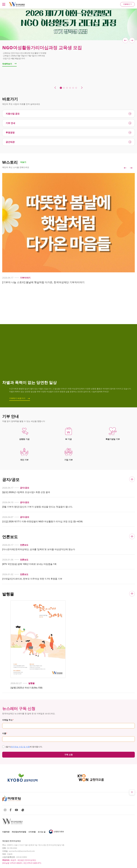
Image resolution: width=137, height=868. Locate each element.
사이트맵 (32, 832)
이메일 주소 (8, 720)
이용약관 (6, 832)
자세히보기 (9, 64)
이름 (5, 733)
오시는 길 (42, 832)
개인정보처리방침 (19, 832)
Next (131, 168)
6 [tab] (76, 88)
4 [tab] (70, 88)
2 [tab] (64, 88)
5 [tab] (73, 88)
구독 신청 (68, 755)
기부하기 (127, 4)
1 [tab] (61, 88)
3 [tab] (67, 88)
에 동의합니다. (22, 747)
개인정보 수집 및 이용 (20, 747)
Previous (125, 168)
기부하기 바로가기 (17, 398)
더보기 (23, 162)
